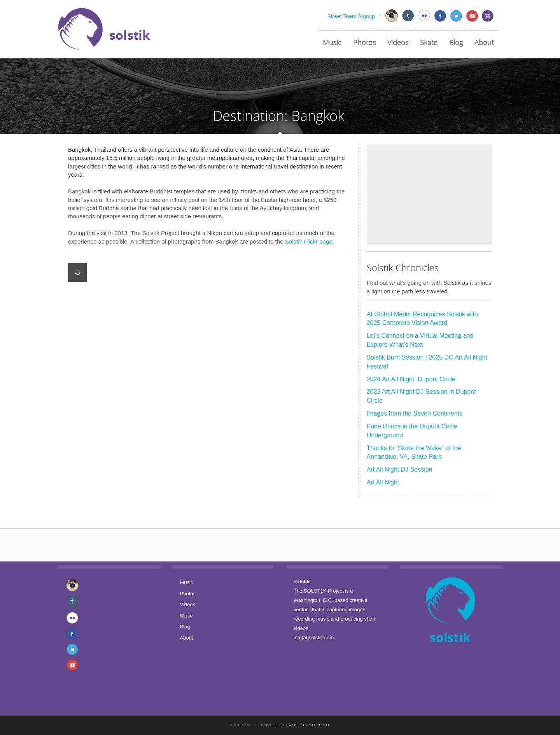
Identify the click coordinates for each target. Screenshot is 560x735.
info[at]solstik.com (314, 638)
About (484, 42)
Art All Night (383, 482)
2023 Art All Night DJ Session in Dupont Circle (421, 396)
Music (332, 42)
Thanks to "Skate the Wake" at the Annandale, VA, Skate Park (414, 453)
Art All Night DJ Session (400, 469)
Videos (398, 42)
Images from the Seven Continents (415, 413)
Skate (429, 42)
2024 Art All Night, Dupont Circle (411, 379)
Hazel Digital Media (308, 725)
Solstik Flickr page (309, 241)
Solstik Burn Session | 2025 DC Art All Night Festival (427, 362)
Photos (364, 42)
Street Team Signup (351, 16)
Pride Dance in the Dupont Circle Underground (412, 431)
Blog (456, 42)
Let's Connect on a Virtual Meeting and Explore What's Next (420, 340)
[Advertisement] (429, 195)
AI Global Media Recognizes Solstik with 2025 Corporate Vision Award (422, 319)
